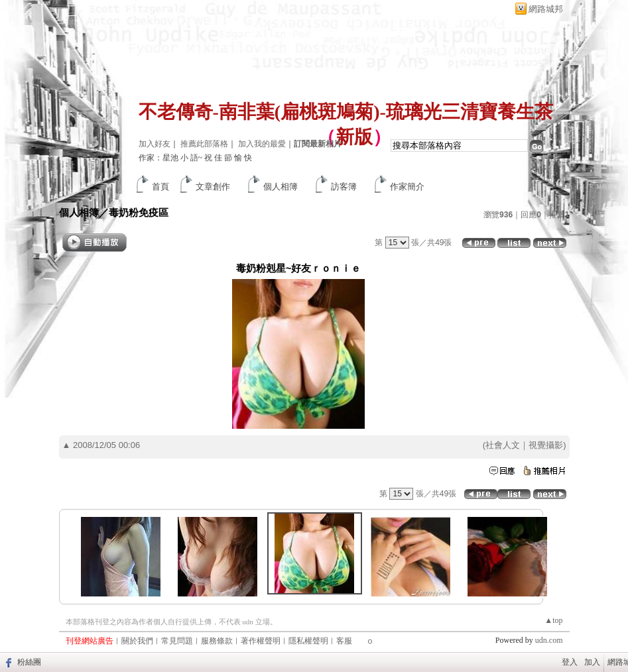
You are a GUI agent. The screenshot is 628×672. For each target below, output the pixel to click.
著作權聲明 (261, 641)
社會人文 (503, 445)
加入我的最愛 (262, 144)
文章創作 (213, 187)
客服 (344, 641)
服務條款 (217, 641)
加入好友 (155, 144)
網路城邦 (546, 9)
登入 (570, 662)
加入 (592, 662)
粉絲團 (29, 662)
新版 (354, 137)
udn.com (549, 640)
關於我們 (137, 641)
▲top (553, 620)
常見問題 (177, 641)
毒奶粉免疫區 (139, 212)
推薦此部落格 (204, 144)
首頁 (160, 187)
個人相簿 (281, 187)
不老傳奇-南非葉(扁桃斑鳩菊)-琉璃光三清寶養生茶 (346, 112)
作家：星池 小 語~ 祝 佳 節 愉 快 (196, 158)
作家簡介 (407, 187)
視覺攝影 (546, 445)
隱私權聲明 (308, 641)
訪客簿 (344, 187)
